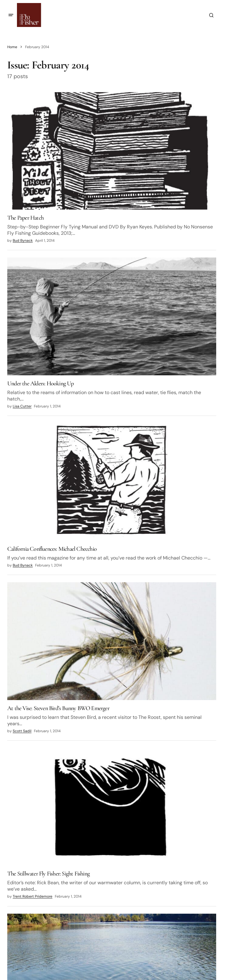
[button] (11, 15)
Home (12, 47)
